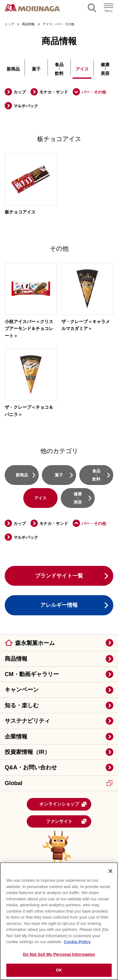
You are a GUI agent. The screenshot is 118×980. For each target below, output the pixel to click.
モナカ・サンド (54, 92)
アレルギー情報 (59, 605)
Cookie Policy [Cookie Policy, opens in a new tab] (77, 942)
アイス (82, 69)
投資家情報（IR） (27, 752)
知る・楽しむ (22, 705)
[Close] (110, 871)
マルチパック (26, 106)
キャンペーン (22, 690)
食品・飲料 (59, 69)
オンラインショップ (63, 804)
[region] (59, 921)
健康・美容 (105, 69)
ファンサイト (67, 821)
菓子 (36, 69)
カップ (20, 92)
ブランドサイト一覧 (59, 576)
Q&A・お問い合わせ (31, 767)
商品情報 (16, 659)
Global (59, 783)
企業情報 (16, 737)
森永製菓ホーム (35, 643)
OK (59, 970)
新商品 (13, 69)
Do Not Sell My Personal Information (59, 954)
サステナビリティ (27, 721)
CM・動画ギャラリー (32, 674)
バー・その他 (94, 92)
